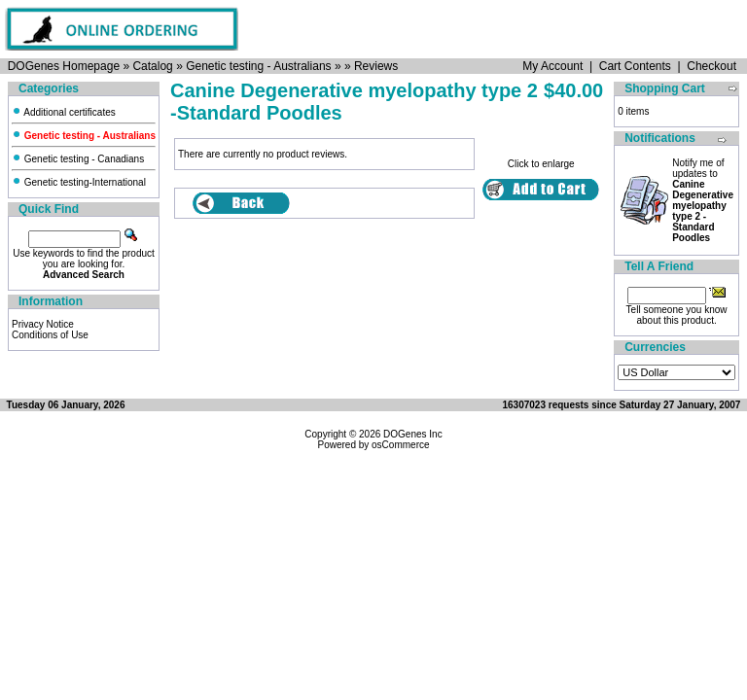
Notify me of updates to (703, 200)
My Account (552, 66)
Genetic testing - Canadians (78, 159)
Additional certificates (64, 112)
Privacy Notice (43, 324)
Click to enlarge (541, 159)
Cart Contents (635, 66)
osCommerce (400, 445)
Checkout (711, 66)
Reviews (376, 66)
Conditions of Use (50, 335)
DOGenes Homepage (64, 66)
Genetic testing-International (79, 182)
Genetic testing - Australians (258, 66)
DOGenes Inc (413, 434)
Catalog (152, 66)
